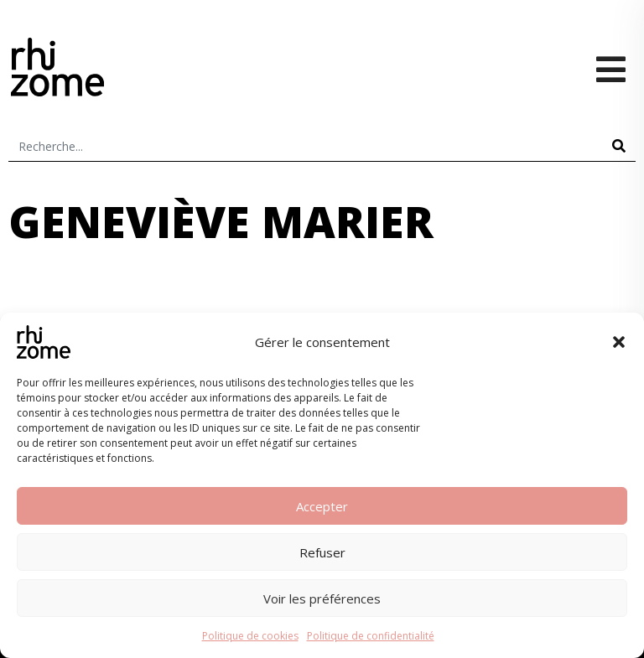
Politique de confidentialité (371, 636)
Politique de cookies (250, 636)
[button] (619, 342)
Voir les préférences (322, 598)
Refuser (322, 552)
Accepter (322, 506)
